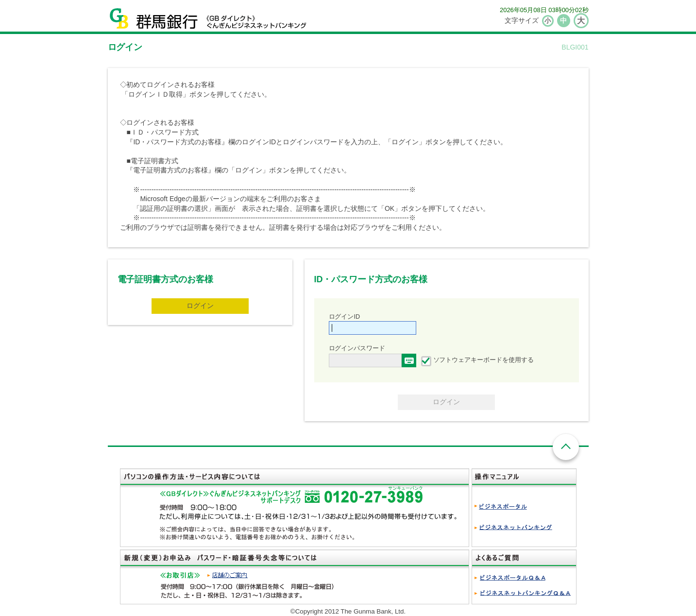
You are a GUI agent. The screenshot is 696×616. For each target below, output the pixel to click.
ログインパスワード (357, 348)
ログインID (345, 317)
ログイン (200, 306)
